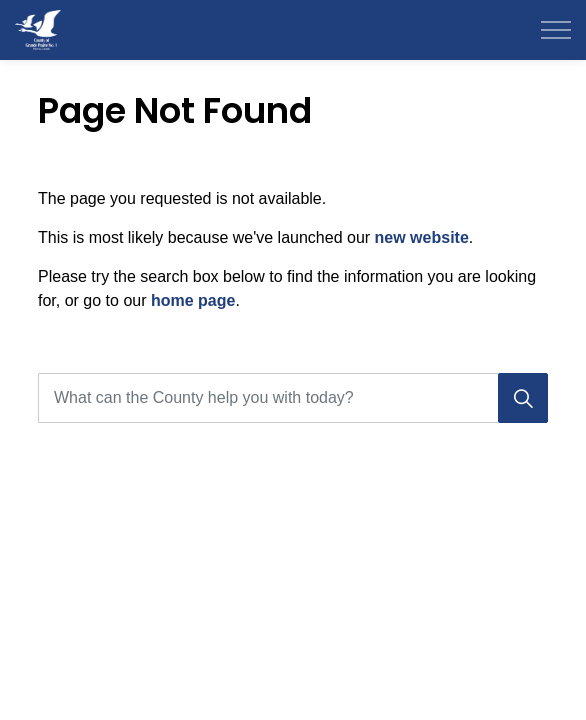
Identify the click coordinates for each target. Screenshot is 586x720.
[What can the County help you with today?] (293, 398)
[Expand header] (556, 30)
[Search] (523, 398)
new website (422, 237)
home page (193, 300)
